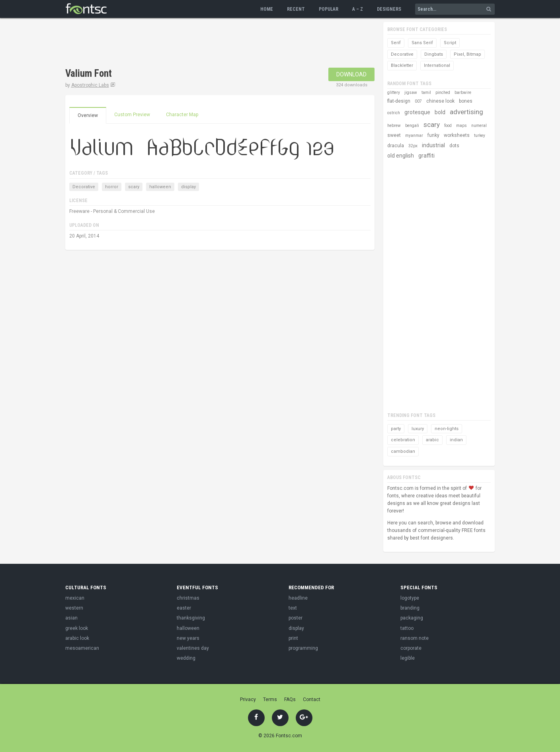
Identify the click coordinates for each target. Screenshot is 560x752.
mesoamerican (82, 648)
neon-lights (447, 429)
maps (461, 126)
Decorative (84, 187)
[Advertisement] (210, 44)
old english (401, 156)
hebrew (394, 126)
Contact (312, 699)
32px (413, 146)
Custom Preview (132, 115)
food (448, 126)
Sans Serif (422, 43)
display (188, 187)
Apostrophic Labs (90, 85)
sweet (394, 135)
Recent (296, 9)
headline (298, 598)
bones (466, 101)
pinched (443, 93)
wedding (186, 658)
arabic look (77, 638)
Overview (88, 115)
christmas (188, 598)
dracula (396, 146)
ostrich (394, 113)
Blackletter (402, 65)
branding (410, 608)
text (293, 608)
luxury (418, 429)
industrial (433, 145)
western (74, 608)
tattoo (407, 628)
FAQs (290, 699)
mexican (75, 598)
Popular (329, 9)
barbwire (463, 93)
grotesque (417, 112)
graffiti (426, 156)
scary (134, 187)
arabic (432, 440)
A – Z (358, 9)
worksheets (457, 135)
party (396, 429)
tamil (426, 93)
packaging (412, 618)
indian (456, 440)
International (437, 65)
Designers (389, 9)
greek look (77, 628)
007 (418, 101)
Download (351, 74)
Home (267, 9)
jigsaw (411, 93)
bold (440, 112)
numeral (479, 126)
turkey (480, 135)
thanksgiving (191, 618)
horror (112, 187)
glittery (394, 93)
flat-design (399, 101)
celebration (403, 440)
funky (433, 135)
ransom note (415, 638)
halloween (160, 187)
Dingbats (434, 54)
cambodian (403, 451)
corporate (411, 648)
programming (303, 648)
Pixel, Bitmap (467, 54)
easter (184, 608)
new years (188, 638)
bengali (412, 126)
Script (450, 43)
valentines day (193, 648)
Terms (270, 699)
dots (454, 146)
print (293, 638)
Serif (396, 43)
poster (296, 618)
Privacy (248, 699)
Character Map (182, 115)
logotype (410, 598)
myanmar (414, 135)
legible (408, 658)
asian (71, 618)
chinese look (440, 101)
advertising (466, 112)
